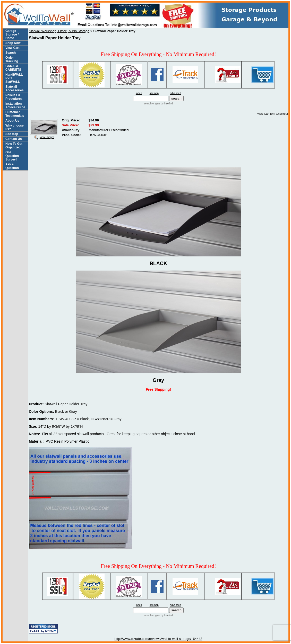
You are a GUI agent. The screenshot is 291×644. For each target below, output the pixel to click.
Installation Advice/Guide (15, 105)
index (139, 93)
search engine (152, 104)
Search (11, 53)
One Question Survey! (12, 156)
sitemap (154, 93)
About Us (12, 121)
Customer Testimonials (15, 114)
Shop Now (13, 43)
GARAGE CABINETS (13, 68)
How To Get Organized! (14, 146)
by (166, 104)
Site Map (12, 134)
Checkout (282, 114)
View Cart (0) (266, 114)
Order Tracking (12, 59)
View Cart (12, 48)
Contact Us (14, 139)
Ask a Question (12, 166)
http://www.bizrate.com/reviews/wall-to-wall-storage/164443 (158, 639)
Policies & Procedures (14, 97)
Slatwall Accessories (15, 88)
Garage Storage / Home (12, 34)
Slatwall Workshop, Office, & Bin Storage (59, 31)
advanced (176, 93)
